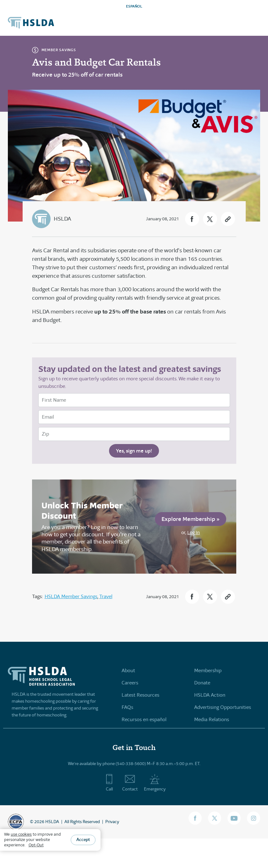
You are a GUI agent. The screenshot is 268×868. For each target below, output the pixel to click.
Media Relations (212, 719)
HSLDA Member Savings (71, 596)
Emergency (155, 783)
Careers (130, 683)
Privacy (112, 822)
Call (109, 783)
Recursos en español (144, 719)
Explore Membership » (191, 519)
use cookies (21, 834)
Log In (194, 532)
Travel (106, 596)
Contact (130, 783)
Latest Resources (140, 695)
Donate (202, 683)
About (128, 670)
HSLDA (62, 219)
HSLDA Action (210, 695)
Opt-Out (36, 845)
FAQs (127, 707)
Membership (208, 670)
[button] (192, 219)
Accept (83, 839)
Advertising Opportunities (223, 707)
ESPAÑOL (134, 6)
